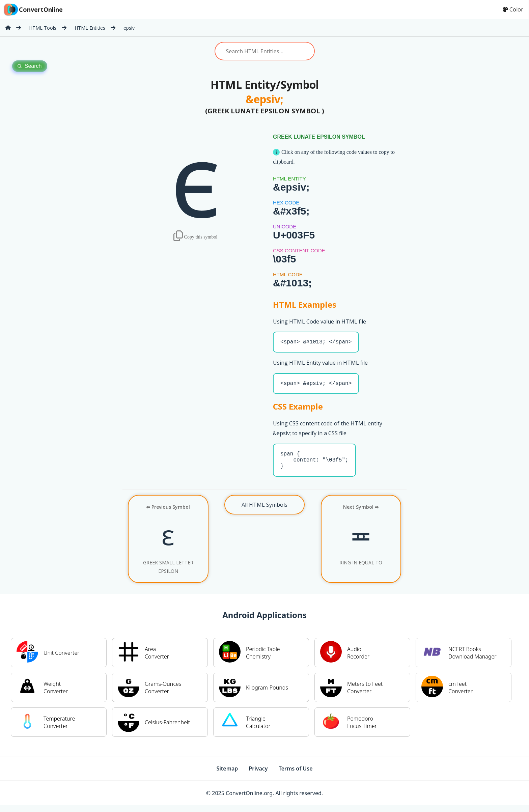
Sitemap (227, 775)
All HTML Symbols (264, 511)
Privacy (258, 775)
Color (513, 9)
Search (30, 66)
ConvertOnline (33, 9)
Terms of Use (296, 775)
